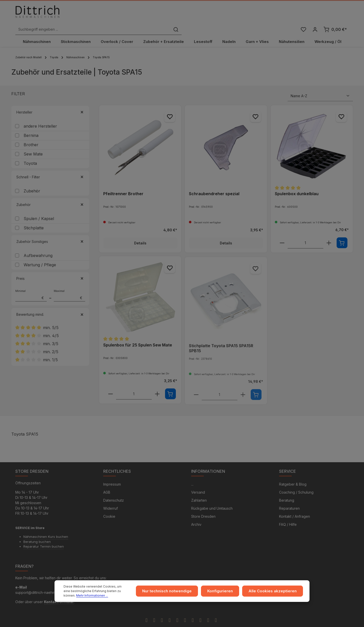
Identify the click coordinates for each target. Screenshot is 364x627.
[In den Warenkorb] (342, 232)
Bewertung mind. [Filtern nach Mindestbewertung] (50, 304)
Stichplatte (34, 217)
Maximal (69, 285)
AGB (107, 482)
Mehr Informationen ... (80, 595)
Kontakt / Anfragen (295, 506)
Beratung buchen (37, 531)
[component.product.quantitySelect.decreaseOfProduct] (282, 232)
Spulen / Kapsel (39, 208)
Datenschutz (114, 490)
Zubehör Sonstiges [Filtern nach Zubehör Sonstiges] (50, 231)
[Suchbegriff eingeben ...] (176, 13)
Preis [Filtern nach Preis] (50, 268)
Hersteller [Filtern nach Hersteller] (50, 101)
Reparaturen (289, 498)
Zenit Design (172, 621)
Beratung (287, 490)
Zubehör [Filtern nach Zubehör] (50, 194)
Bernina (31, 125)
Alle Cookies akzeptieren (275, 591)
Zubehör (32, 180)
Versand (198, 482)
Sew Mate (33, 143)
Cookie (109, 506)
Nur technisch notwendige (175, 591)
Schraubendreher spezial (214, 183)
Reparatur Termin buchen (44, 536)
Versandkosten (262, 621)
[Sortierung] (320, 85)
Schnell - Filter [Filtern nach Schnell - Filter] (50, 166)
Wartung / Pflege (40, 254)
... (192, 474)
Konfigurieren (226, 591)
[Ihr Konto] (315, 13)
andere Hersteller (40, 115)
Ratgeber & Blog (293, 474)
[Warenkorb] (335, 13)
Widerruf (111, 498)
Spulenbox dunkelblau (297, 183)
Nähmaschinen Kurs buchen (46, 527)
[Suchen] (259, 13)
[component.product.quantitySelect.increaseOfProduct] (329, 232)
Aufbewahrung (38, 245)
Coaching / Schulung (296, 482)
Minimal (31, 285)
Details (140, 232)
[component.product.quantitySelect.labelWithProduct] (305, 232)
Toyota (30, 152)
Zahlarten (199, 490)
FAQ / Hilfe (288, 514)
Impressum (112, 474)
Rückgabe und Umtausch (212, 498)
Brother (31, 134)
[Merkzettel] (303, 13)
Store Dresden (203, 506)
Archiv (196, 514)
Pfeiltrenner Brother (123, 183)
